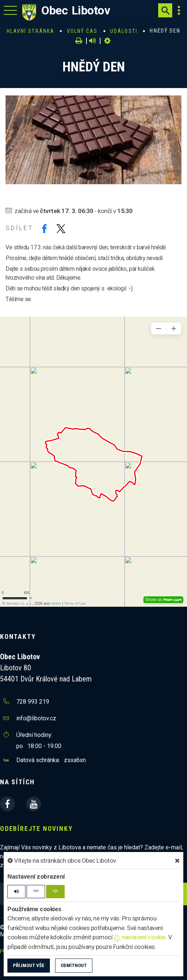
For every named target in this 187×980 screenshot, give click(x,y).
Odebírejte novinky (36, 829)
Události (124, 31)
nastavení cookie (140, 937)
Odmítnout (74, 965)
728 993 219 (33, 702)
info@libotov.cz (36, 718)
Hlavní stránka (30, 31)
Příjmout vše (29, 965)
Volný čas (82, 31)
